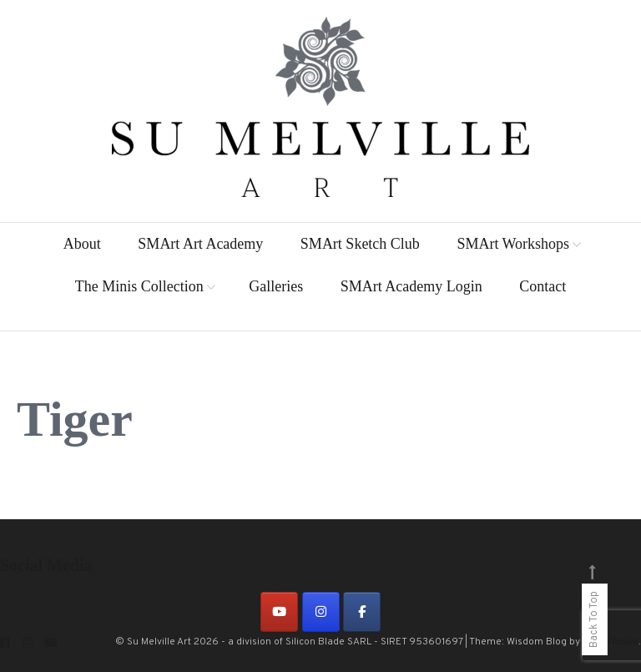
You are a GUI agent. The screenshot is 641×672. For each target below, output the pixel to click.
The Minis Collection (139, 286)
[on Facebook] (362, 612)
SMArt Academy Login (411, 286)
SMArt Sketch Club (360, 244)
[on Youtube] (279, 612)
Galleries (276, 286)
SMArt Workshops (513, 244)
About (82, 244)
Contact (543, 286)
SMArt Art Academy (200, 244)
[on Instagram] (321, 612)
